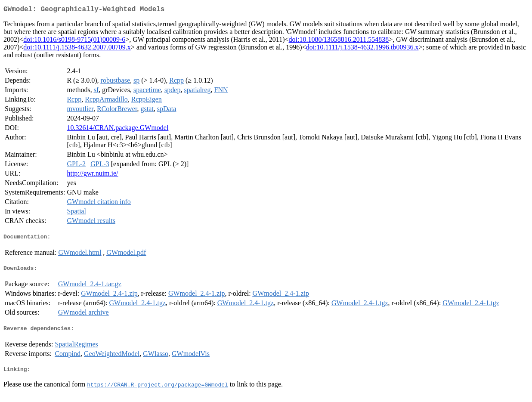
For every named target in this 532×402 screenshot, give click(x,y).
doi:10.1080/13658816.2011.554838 (339, 41)
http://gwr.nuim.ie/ (92, 175)
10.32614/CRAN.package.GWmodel (118, 129)
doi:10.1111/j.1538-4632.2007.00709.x (77, 49)
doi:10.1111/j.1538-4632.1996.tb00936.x (362, 49)
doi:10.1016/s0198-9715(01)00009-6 (74, 41)
